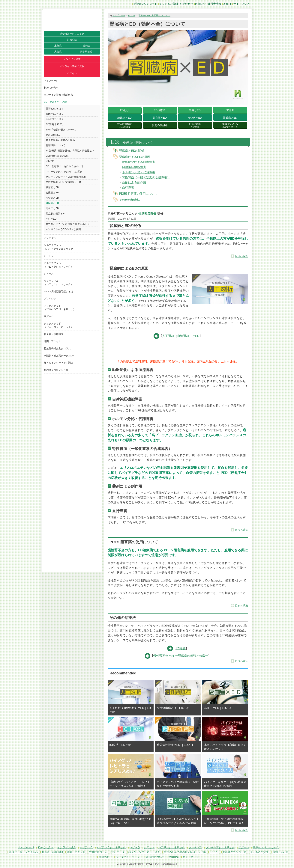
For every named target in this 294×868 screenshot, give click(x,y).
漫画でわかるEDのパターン (230, 125)
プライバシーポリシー (129, 857)
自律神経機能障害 (134, 167)
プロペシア (50, 299)
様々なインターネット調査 (58, 363)
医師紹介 (200, 4)
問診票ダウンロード (145, 4)
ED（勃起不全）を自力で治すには (64, 166)
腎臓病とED (52, 203)
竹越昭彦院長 (147, 214)
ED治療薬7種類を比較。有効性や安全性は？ (70, 151)
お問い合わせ (280, 852)
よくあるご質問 (169, 4)
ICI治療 (50, 161)
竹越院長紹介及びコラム (57, 348)
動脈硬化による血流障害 (139, 162)
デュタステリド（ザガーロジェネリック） (58, 325)
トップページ (51, 80)
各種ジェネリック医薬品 (23, 852)
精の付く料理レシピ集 (56, 370)
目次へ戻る (242, 256)
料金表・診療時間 (54, 334)
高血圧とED (52, 208)
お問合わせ (186, 4)
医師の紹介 (105, 857)
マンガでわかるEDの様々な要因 (63, 229)
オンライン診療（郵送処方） (60, 95)
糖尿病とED (52, 187)
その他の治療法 (130, 200)
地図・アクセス (52, 341)
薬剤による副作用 (134, 182)
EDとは (132, 15)
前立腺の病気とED (56, 214)
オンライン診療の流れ (72, 66)
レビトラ (49, 256)
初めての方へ (51, 88)
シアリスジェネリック (172, 847)
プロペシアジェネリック (220, 847)
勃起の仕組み (53, 135)
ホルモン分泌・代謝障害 (139, 172)
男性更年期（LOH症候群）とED (63, 182)
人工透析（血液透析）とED (181, 336)
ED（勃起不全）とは (55, 102)
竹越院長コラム (98, 852)
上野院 (58, 46)
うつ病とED (52, 198)
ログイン (72, 73)
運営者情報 (214, 4)
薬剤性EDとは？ (55, 119)
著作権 (227, 4)
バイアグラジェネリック (111, 847)
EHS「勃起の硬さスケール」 (62, 130)
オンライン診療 (72, 59)
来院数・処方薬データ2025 (59, 356)
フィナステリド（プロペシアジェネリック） (60, 308)
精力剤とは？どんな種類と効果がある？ (68, 224)
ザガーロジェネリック (266, 847)
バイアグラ (50, 238)
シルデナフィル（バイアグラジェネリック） (60, 247)
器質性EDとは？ (55, 109)
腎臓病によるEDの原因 (135, 157)
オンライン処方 (67, 847)
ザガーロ (49, 316)
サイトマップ (241, 4)
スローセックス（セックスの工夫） (65, 172)
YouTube (174, 857)
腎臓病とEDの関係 (132, 151)
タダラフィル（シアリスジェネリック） (58, 283)
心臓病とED (52, 193)
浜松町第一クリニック (72, 34)
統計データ (118, 852)
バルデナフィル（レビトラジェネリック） (58, 265)
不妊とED (51, 219)
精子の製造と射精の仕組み (60, 140)
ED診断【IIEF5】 (55, 124)
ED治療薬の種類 (195, 125)
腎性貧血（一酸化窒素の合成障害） (146, 177)
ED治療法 (160, 110)
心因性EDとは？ (55, 114)
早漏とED (195, 110)
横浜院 (86, 46)
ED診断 (230, 110)
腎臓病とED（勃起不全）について (154, 15)
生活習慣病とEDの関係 (124, 125)
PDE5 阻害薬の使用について (138, 194)
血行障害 (128, 187)
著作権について (155, 857)
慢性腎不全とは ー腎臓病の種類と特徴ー (181, 656)
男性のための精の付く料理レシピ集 (185, 852)
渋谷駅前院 (86, 52)
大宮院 (58, 52)
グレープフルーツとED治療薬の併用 (66, 177)
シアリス (49, 274)
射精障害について (55, 145)
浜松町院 (72, 40)
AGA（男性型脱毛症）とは (59, 291)
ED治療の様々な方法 (57, 156)
